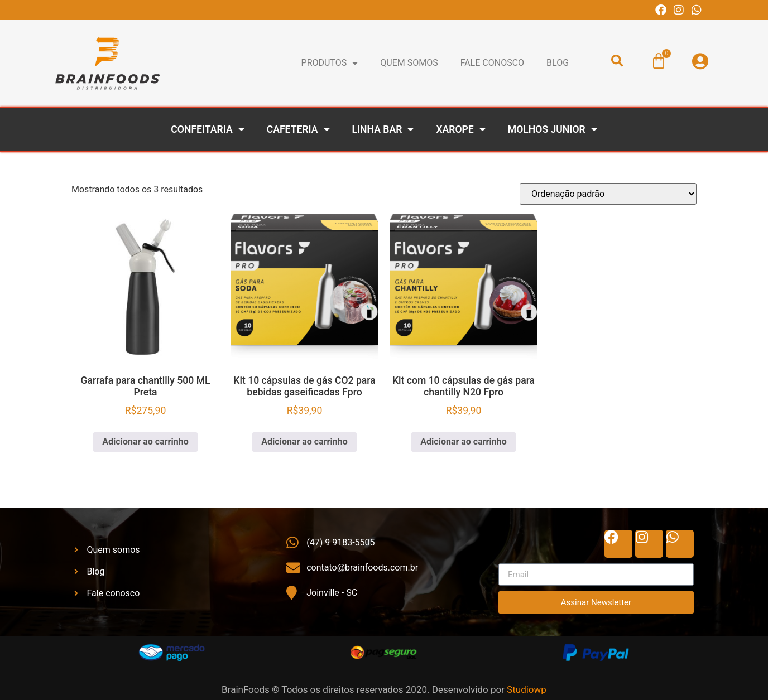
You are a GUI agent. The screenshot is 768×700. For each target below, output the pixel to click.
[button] (617, 61)
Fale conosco (492, 63)
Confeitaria (207, 129)
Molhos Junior (553, 129)
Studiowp (527, 689)
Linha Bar (383, 129)
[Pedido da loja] (608, 194)
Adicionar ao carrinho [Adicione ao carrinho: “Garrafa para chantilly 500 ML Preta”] (145, 441)
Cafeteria (298, 129)
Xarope (460, 129)
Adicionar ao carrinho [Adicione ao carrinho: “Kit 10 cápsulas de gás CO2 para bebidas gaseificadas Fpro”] (304, 441)
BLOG (558, 63)
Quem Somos (409, 63)
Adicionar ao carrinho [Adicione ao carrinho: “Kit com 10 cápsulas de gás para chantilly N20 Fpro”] (463, 441)
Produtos (330, 63)
